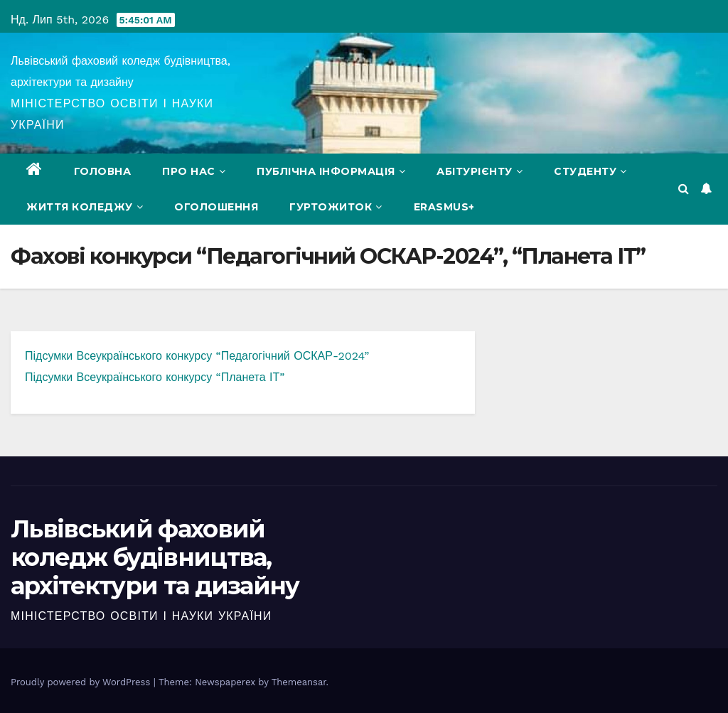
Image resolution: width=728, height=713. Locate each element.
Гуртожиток (336, 207)
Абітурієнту (480, 171)
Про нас (194, 171)
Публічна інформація (331, 171)
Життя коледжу (85, 207)
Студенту (590, 171)
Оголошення (216, 207)
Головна (103, 171)
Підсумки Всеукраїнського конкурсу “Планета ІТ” (155, 377)
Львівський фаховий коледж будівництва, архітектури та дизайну (155, 557)
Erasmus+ (444, 207)
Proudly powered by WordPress (82, 682)
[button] (684, 189)
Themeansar (299, 682)
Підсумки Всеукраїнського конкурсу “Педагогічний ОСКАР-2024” (197, 356)
